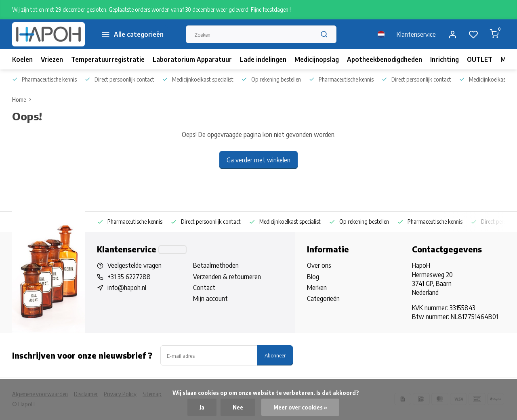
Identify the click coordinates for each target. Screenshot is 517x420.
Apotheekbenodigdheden (385, 59)
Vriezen (52, 59)
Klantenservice (416, 34)
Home (23, 100)
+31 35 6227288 (129, 277)
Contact (204, 288)
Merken (317, 288)
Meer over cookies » (300, 407)
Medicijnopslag (317, 59)
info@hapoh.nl (127, 288)
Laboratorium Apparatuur (192, 59)
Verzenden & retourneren (227, 277)
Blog (313, 277)
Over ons (319, 265)
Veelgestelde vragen (135, 265)
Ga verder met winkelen (258, 160)
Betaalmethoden (216, 265)
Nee (238, 407)
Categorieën (323, 298)
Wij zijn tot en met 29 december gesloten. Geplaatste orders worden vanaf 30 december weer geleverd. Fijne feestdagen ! (151, 9)
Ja (202, 407)
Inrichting (444, 59)
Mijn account (210, 298)
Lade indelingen (263, 59)
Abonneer (275, 355)
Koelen (22, 59)
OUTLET (480, 59)
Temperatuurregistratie (108, 59)
